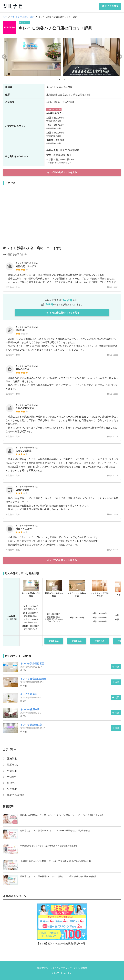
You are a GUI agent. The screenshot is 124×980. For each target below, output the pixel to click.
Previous (4, 57)
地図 (116, 667)
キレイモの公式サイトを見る (62, 172)
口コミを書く (110, 6)
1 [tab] (60, 79)
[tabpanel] (32, 57)
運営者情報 (42, 968)
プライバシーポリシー (61, 968)
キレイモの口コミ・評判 (23, 17)
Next (120, 57)
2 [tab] (64, 79)
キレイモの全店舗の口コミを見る (62, 313)
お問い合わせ (81, 968)
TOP (5, 17)
